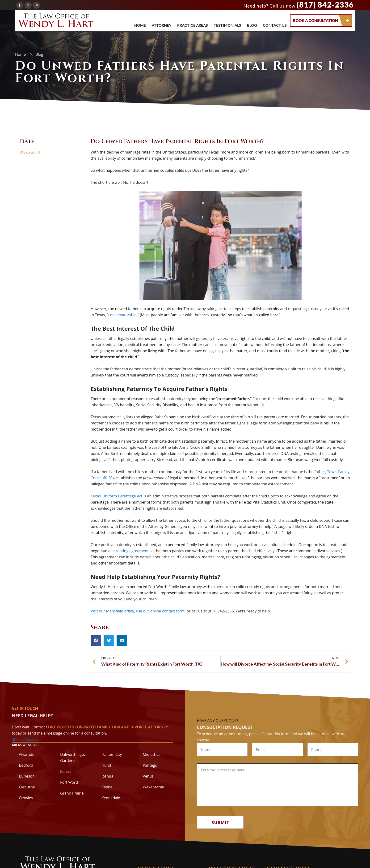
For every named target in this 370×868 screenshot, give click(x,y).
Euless (66, 771)
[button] (96, 640)
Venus (148, 776)
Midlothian (152, 754)
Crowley (26, 798)
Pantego (150, 765)
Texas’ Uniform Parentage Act (116, 496)
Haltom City (112, 754)
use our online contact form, (161, 611)
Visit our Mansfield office (112, 611)
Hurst (106, 765)
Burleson (27, 776)
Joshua (107, 776)
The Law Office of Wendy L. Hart (56, 22)
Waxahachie (153, 787)
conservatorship (122, 315)
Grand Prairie (72, 793)
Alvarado (27, 754)
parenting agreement (130, 551)
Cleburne (27, 787)
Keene (107, 787)
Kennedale (111, 798)
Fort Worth (70, 782)
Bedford (26, 765)
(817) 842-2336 (325, 5)
